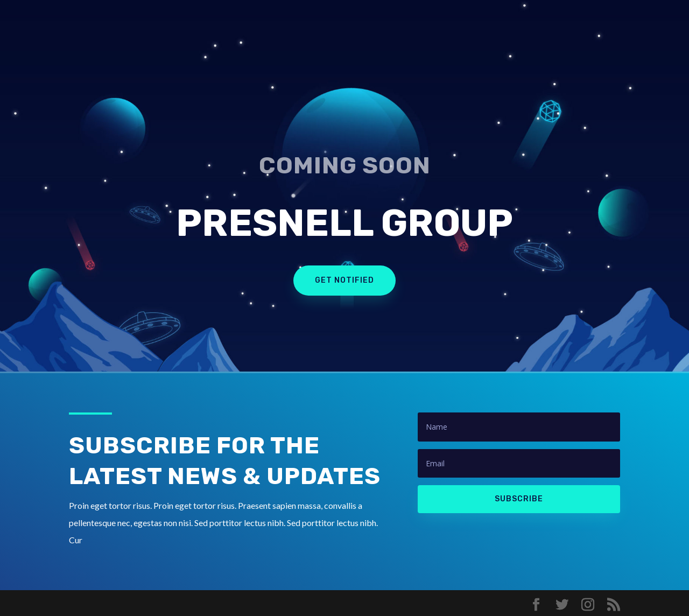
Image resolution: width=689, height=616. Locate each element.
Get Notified (344, 280)
